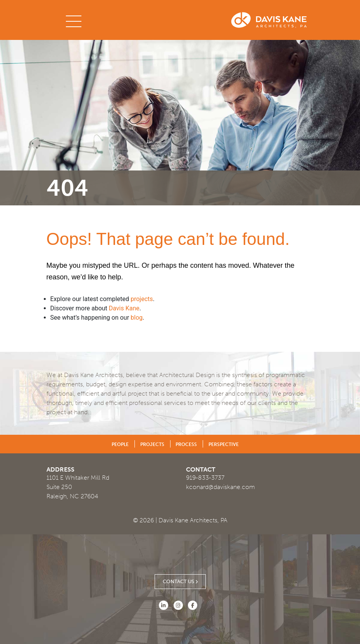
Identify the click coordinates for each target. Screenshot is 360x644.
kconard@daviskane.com (220, 487)
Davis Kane (124, 308)
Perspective (224, 444)
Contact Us (180, 582)
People (120, 444)
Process (186, 444)
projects (142, 299)
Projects (152, 444)
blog (137, 318)
